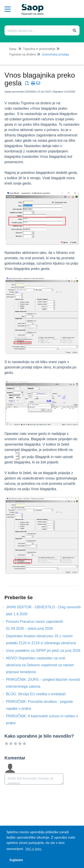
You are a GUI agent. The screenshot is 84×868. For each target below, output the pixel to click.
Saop (13, 49)
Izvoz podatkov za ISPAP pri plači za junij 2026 (47, 651)
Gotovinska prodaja (55, 54)
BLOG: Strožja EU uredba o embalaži (39, 694)
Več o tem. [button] (34, 848)
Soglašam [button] (16, 860)
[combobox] (37, 30)
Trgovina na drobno (23, 54)
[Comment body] (34, 779)
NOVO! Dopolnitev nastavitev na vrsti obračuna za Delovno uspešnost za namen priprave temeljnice (40, 665)
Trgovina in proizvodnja (39, 49)
